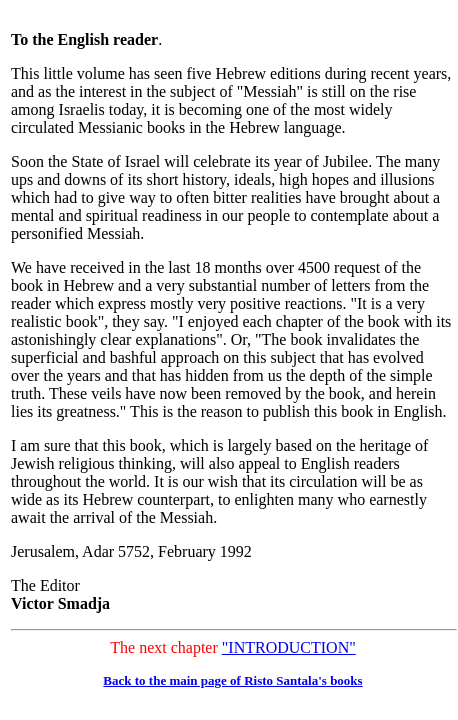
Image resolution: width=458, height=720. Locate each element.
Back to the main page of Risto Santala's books (232, 680)
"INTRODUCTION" (289, 647)
